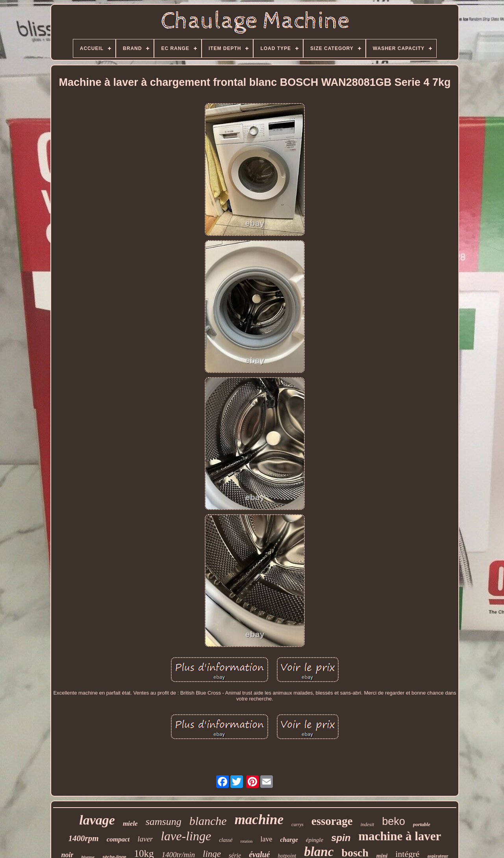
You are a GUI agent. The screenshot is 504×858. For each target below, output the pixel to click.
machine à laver (400, 836)
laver (145, 839)
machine (259, 820)
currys (297, 825)
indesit (367, 824)
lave (266, 839)
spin (341, 838)
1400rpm (84, 838)
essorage (332, 821)
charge (289, 840)
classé (226, 840)
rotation (246, 841)
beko (394, 821)
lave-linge (186, 836)
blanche (208, 821)
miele (130, 824)
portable (422, 824)
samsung (164, 822)
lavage (97, 820)
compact (118, 839)
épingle (315, 840)
